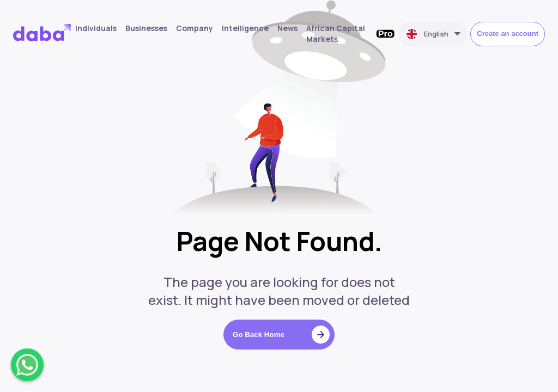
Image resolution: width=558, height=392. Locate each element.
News (287, 28)
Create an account (508, 33)
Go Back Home (281, 335)
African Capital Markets (336, 33)
